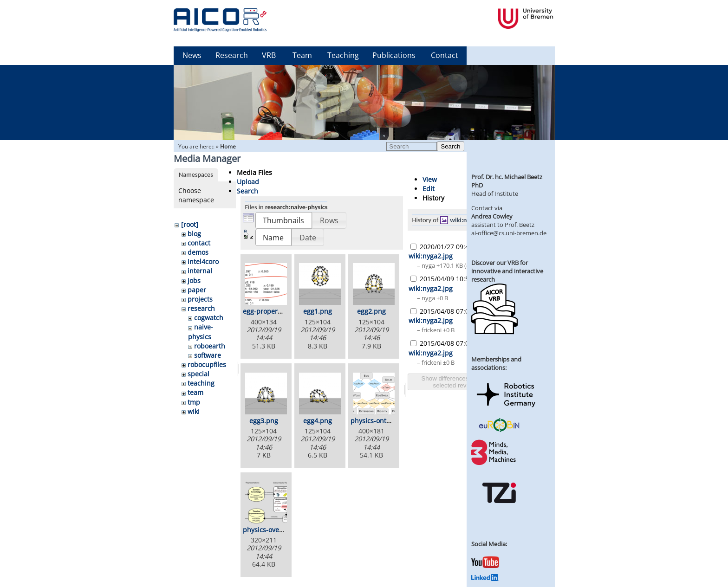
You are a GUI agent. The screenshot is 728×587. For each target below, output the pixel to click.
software (208, 355)
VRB (269, 55)
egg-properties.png (273, 311)
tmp (194, 402)
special (198, 374)
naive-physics (201, 332)
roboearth (210, 346)
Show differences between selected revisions (457, 382)
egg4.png (318, 421)
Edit (429, 189)
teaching (201, 383)
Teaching (343, 55)
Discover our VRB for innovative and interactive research (507, 271)
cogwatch (209, 318)
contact (199, 243)
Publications (394, 55)
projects (200, 299)
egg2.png (371, 311)
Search (450, 146)
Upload (248, 182)
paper (197, 290)
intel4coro (203, 261)
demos (198, 252)
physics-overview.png (276, 530)
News (192, 55)
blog (194, 234)
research (201, 308)
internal (200, 271)
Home (228, 146)
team (195, 392)
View (430, 179)
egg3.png (264, 421)
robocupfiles (207, 364)
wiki (194, 411)
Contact (445, 55)
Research (232, 55)
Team (302, 55)
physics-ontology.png (383, 421)
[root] (190, 224)
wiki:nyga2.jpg (470, 220)
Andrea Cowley (492, 216)
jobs (194, 281)
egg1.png (318, 311)
